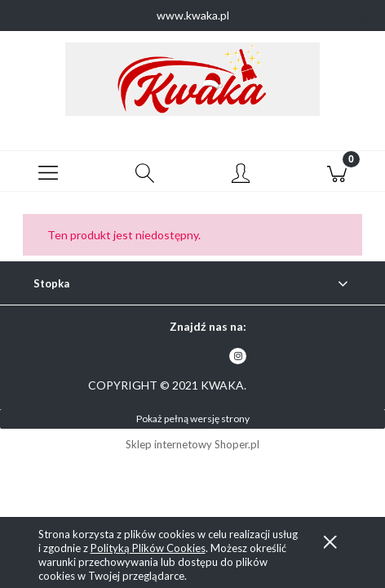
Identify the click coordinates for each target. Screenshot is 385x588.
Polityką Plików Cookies (148, 548)
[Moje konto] (241, 174)
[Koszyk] (337, 171)
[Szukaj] (144, 171)
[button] (48, 171)
